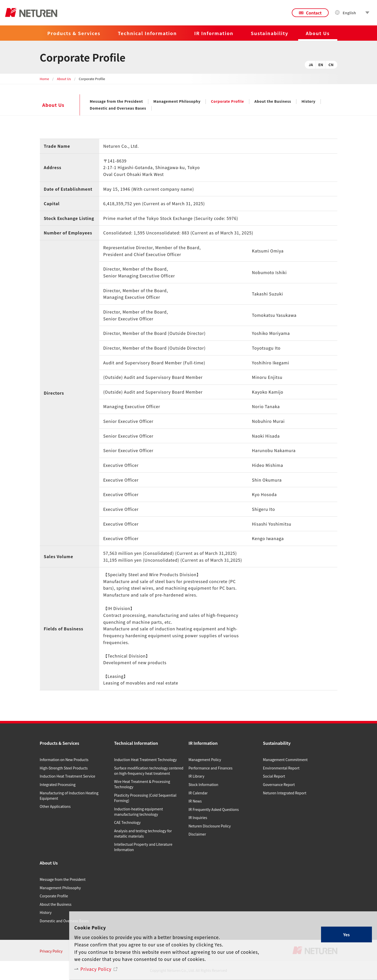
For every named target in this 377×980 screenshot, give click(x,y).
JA (311, 65)
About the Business (273, 101)
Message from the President (116, 101)
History (308, 101)
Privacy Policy (97, 969)
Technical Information (147, 33)
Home (44, 79)
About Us (64, 79)
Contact (314, 13)
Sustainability (270, 33)
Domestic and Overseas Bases (118, 108)
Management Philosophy (177, 101)
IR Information (214, 33)
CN (331, 65)
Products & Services (74, 33)
